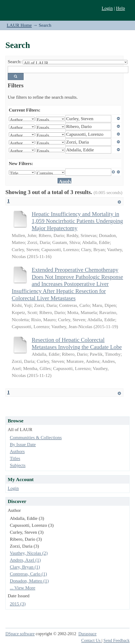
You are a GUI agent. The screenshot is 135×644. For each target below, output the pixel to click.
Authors (17, 451)
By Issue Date (23, 444)
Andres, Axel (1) (25, 560)
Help (121, 8)
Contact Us (91, 640)
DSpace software (20, 634)
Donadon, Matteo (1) (29, 581)
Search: (15, 62)
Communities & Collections (36, 437)
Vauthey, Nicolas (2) (29, 553)
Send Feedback (116, 640)
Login (107, 8)
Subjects (18, 465)
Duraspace (87, 634)
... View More (23, 588)
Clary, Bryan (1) (25, 567)
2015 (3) (18, 604)
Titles (15, 458)
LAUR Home (19, 25)
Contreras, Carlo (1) (28, 574)
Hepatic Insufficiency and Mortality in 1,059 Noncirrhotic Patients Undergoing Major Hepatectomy (77, 221)
